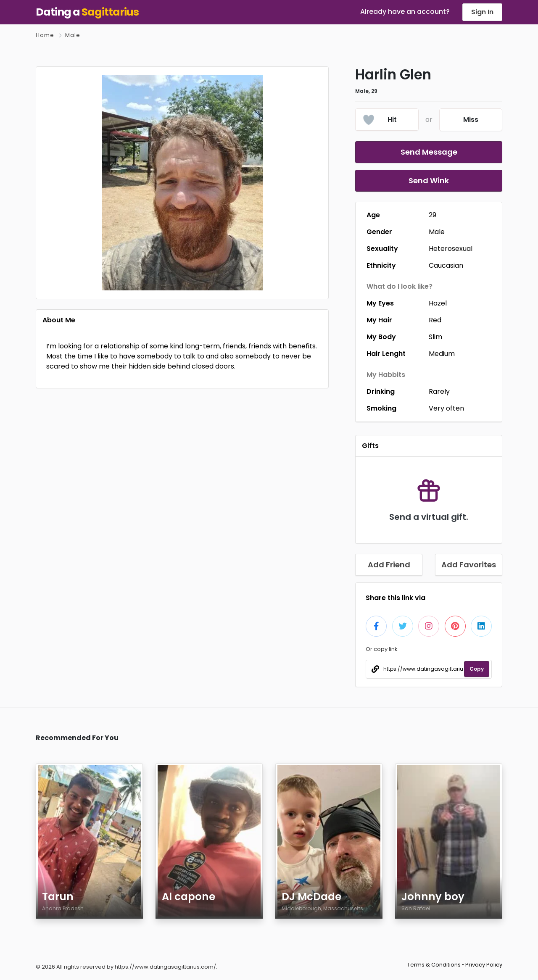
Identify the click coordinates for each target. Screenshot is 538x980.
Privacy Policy (484, 965)
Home (45, 35)
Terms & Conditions (434, 965)
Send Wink (429, 180)
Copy (477, 669)
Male (73, 35)
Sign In (482, 12)
